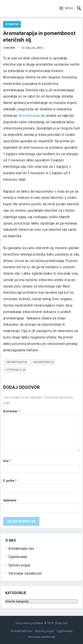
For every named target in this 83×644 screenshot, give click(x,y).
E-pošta (10, 481)
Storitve (12, 24)
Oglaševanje (18, 557)
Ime (7, 461)
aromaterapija (17, 362)
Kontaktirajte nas (21, 549)
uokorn (9, 48)
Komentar (12, 411)
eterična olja (16, 370)
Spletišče (10, 500)
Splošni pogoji (19, 565)
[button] (66, 8)
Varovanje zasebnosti (25, 573)
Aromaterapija (29, 116)
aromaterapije (44, 362)
